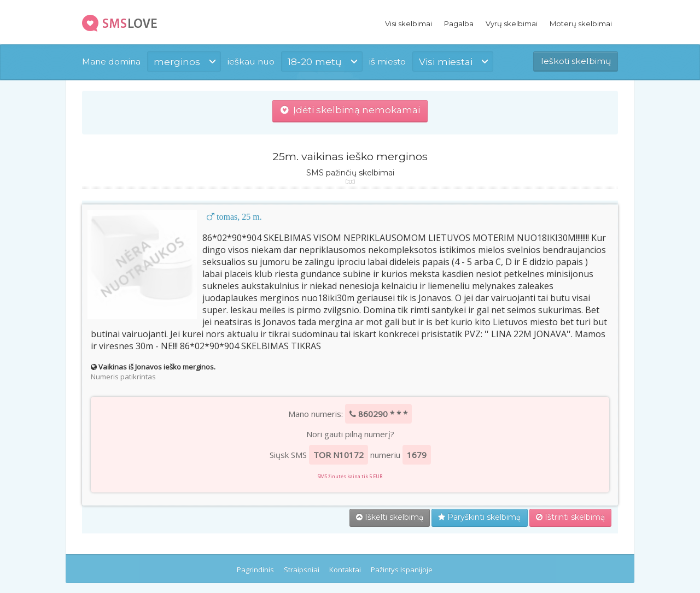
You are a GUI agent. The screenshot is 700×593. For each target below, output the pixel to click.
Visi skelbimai (409, 24)
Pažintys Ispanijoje (402, 569)
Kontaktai (345, 569)
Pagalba (459, 24)
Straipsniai (302, 569)
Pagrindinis (255, 569)
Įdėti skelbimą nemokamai (350, 110)
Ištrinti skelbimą (570, 517)
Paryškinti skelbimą (479, 517)
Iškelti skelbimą (390, 517)
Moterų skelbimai (581, 24)
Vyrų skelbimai (512, 24)
